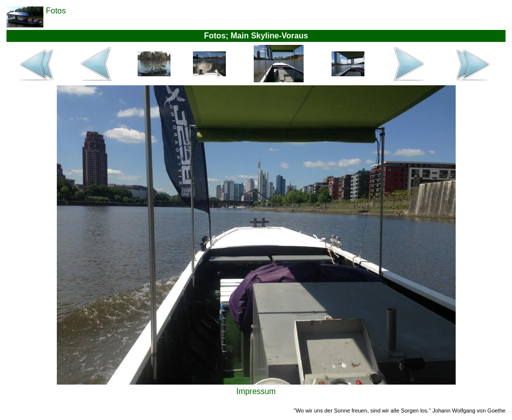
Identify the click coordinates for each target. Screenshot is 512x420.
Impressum (256, 391)
